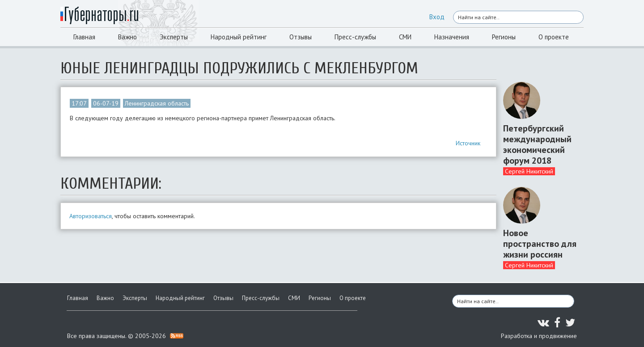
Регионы (504, 37)
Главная (84, 37)
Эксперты (174, 37)
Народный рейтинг (239, 37)
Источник (468, 143)
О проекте (554, 37)
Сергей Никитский (529, 171)
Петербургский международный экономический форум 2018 (537, 144)
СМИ (405, 37)
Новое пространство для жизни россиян (540, 244)
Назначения (452, 37)
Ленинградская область (157, 103)
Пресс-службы (355, 37)
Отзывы (301, 37)
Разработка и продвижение (539, 336)
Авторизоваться (91, 216)
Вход (437, 17)
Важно (127, 37)
